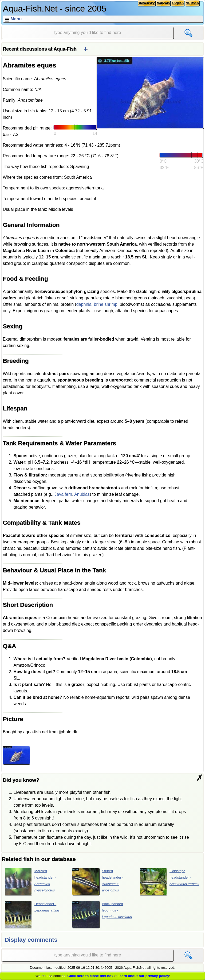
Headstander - (32, 914)
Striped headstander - (98, 882)
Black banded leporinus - (102, 914)
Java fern (63, 494)
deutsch (192, 3)
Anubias (82, 494)
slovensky (147, 3)
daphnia (84, 304)
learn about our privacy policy (144, 976)
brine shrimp (106, 304)
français (163, 3)
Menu (16, 19)
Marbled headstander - (30, 882)
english (178, 3)
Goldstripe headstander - (169, 882)
